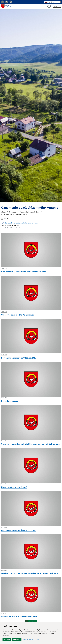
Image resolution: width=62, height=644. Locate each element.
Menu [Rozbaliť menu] (57, 6)
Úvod (4, 212)
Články (38, 212)
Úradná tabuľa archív (27, 212)
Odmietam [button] (17, 639)
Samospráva (13, 212)
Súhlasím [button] (7, 639)
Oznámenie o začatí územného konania (14, 214)
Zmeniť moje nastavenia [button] (31, 639)
